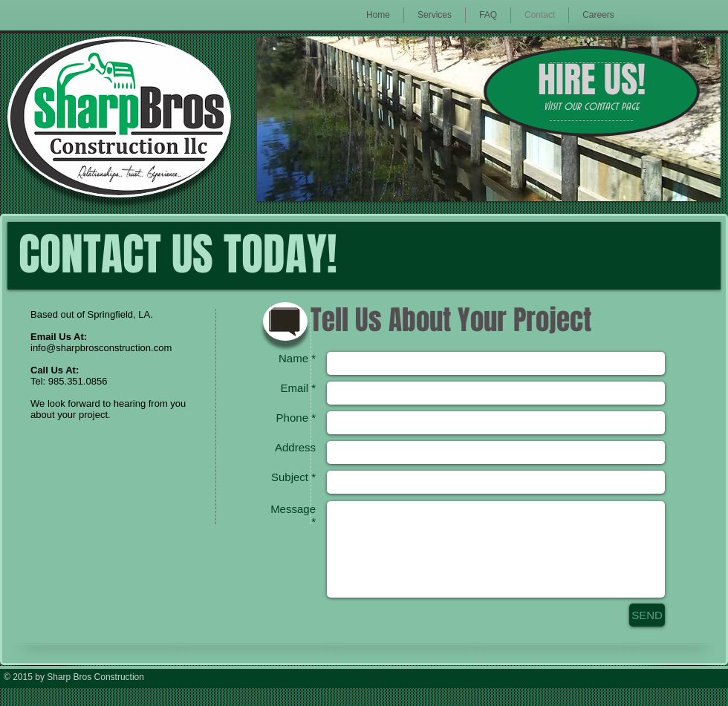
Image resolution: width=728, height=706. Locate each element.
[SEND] (647, 615)
